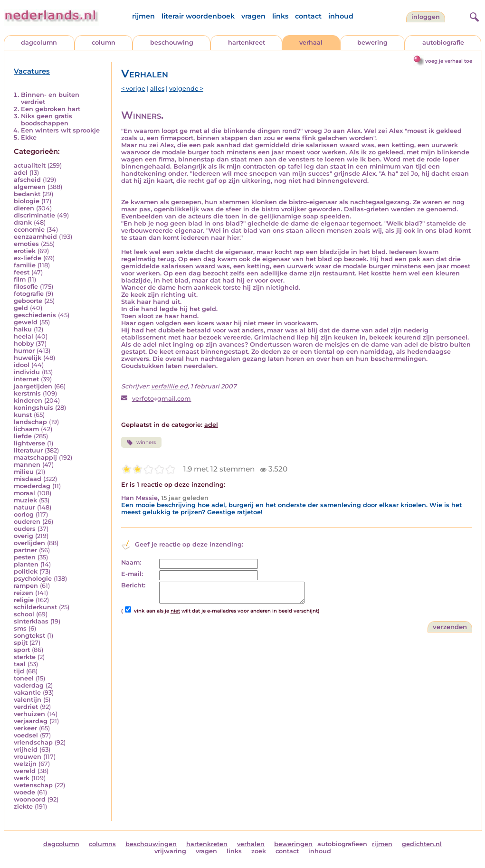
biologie (27, 201)
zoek (259, 851)
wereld (25, 771)
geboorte (28, 301)
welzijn (25, 764)
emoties (26, 244)
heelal (24, 336)
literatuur (28, 450)
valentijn (28, 700)
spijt (21, 643)
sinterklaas (31, 621)
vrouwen (28, 757)
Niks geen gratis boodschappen (47, 120)
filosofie (26, 287)
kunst (23, 415)
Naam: (131, 562)
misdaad (28, 479)
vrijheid (26, 750)
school (24, 614)
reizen (24, 593)
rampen (26, 586)
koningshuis (33, 408)
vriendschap (33, 742)
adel (21, 173)
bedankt (27, 194)
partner (25, 550)
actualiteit (30, 165)
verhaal (311, 42)
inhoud (341, 16)
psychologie (33, 579)
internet (26, 379)
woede (24, 792)
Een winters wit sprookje (60, 130)
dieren (24, 208)
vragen (253, 16)
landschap (30, 422)
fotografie (29, 294)
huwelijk (28, 358)
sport (22, 650)
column (104, 42)
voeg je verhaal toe (449, 61)
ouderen (27, 522)
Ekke (29, 137)
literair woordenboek (198, 16)
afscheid (27, 180)
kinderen (28, 401)
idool (22, 365)
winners (141, 443)
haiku (23, 329)
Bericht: (133, 585)
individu (27, 372)
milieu (24, 472)
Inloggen (426, 17)
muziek (25, 500)
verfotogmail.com (162, 399)
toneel (24, 678)
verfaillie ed (169, 386)
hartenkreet (247, 42)
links (280, 16)
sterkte (25, 657)
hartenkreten (207, 844)
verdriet (26, 707)
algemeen (30, 187)
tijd (19, 671)
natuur (24, 507)
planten (26, 564)
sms (20, 628)
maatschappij (35, 458)
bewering (372, 42)
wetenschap (33, 785)
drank (23, 222)
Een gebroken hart (51, 109)
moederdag (32, 486)
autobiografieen (342, 844)
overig (24, 536)
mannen (27, 465)
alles (157, 89)
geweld (26, 322)
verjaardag (31, 721)
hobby (24, 344)
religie (24, 600)
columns (102, 844)
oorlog (24, 514)
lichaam (26, 429)
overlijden (29, 543)
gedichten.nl (422, 844)
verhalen (251, 844)
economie (29, 230)
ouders (25, 529)
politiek (26, 571)
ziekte (23, 807)
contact (308, 16)
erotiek (25, 251)
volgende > (186, 89)
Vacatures (32, 71)
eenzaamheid (35, 237)
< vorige (133, 89)
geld (21, 308)
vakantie (27, 693)
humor (24, 351)
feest (22, 272)
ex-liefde (28, 258)
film (20, 279)
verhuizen (29, 714)
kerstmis (27, 393)
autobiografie (443, 42)
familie (25, 265)
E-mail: (132, 574)
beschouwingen (151, 844)
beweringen (293, 844)
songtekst (29, 636)
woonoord (30, 799)
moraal (24, 493)
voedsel (26, 735)
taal (20, 664)
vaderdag (29, 685)
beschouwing (172, 42)
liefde (23, 436)
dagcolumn (39, 42)
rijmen (143, 16)
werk (22, 778)
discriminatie (34, 215)
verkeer (25, 728)
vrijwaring (170, 851)
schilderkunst (35, 607)
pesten (25, 557)
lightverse (29, 443)
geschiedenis (35, 315)
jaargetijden (33, 386)
